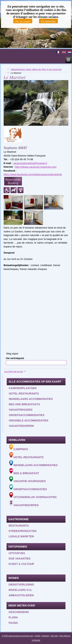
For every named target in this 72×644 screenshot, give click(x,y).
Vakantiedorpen (21, 426)
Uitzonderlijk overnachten (33, 495)
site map (54, 636)
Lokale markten (21, 536)
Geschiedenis (19, 612)
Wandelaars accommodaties (31, 399)
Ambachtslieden (21, 595)
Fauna (13, 623)
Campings (19, 448)
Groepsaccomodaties (28, 488)
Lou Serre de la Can (14, 371)
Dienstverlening (21, 585)
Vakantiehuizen (21, 410)
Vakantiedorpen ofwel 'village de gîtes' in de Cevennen (36, 69)
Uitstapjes (17, 553)
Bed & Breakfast (24, 471)
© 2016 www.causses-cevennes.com (17, 636)
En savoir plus (48, 22)
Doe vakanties (20, 559)
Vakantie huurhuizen (27, 479)
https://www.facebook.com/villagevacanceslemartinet (33, 174)
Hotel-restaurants (24, 394)
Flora (13, 617)
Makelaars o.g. (20, 590)
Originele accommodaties (29, 420)
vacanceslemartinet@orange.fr (30, 163)
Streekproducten (23, 531)
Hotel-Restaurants (26, 455)
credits (38, 636)
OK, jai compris (23, 22)
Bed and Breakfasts (24, 404)
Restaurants (19, 526)
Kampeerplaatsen (23, 388)
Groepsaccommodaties (27, 415)
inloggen (46, 636)
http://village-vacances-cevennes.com (36, 167)
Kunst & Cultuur (21, 564)
